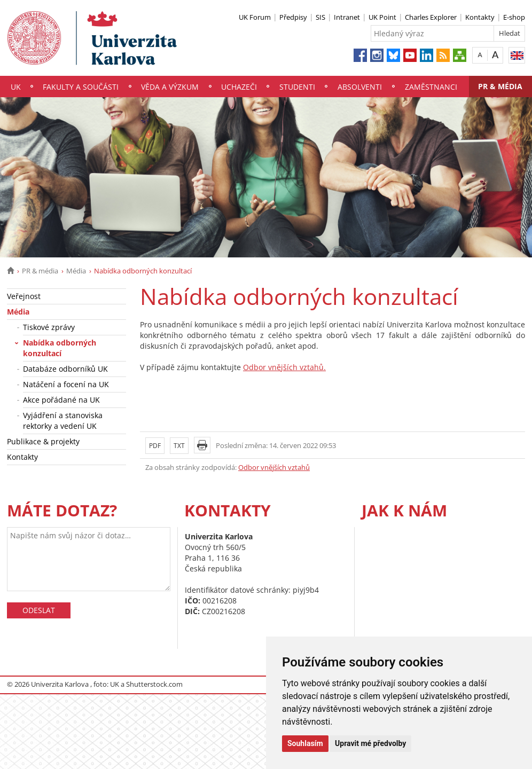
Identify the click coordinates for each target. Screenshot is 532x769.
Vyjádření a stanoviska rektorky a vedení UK (63, 421)
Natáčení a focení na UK (66, 384)
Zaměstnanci (431, 87)
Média (76, 271)
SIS (320, 17)
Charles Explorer (431, 17)
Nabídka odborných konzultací (60, 348)
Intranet (347, 17)
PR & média (500, 86)
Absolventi (360, 87)
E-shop (514, 17)
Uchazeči (239, 87)
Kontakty (480, 17)
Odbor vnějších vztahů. (284, 367)
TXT (179, 446)
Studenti (297, 87)
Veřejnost (24, 296)
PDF (155, 446)
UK (16, 87)
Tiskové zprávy (49, 327)
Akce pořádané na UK (61, 400)
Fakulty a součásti (81, 87)
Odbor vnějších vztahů (274, 467)
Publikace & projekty (43, 441)
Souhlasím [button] (305, 743)
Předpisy (293, 17)
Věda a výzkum (170, 87)
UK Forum (255, 17)
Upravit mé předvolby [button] (370, 743)
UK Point (382, 17)
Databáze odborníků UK (65, 369)
